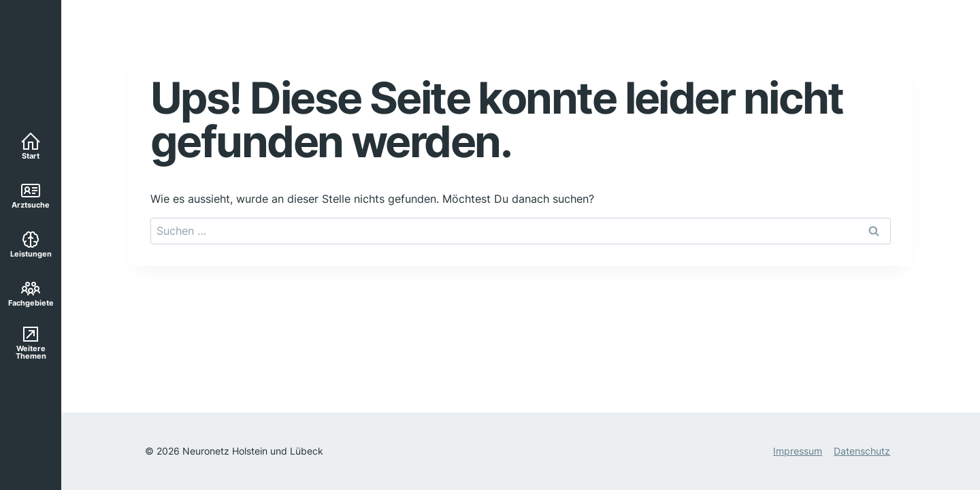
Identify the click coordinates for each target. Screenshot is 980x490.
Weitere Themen (31, 342)
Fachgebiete (31, 293)
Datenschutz (862, 451)
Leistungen (31, 244)
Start (31, 146)
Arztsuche (31, 195)
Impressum (798, 451)
